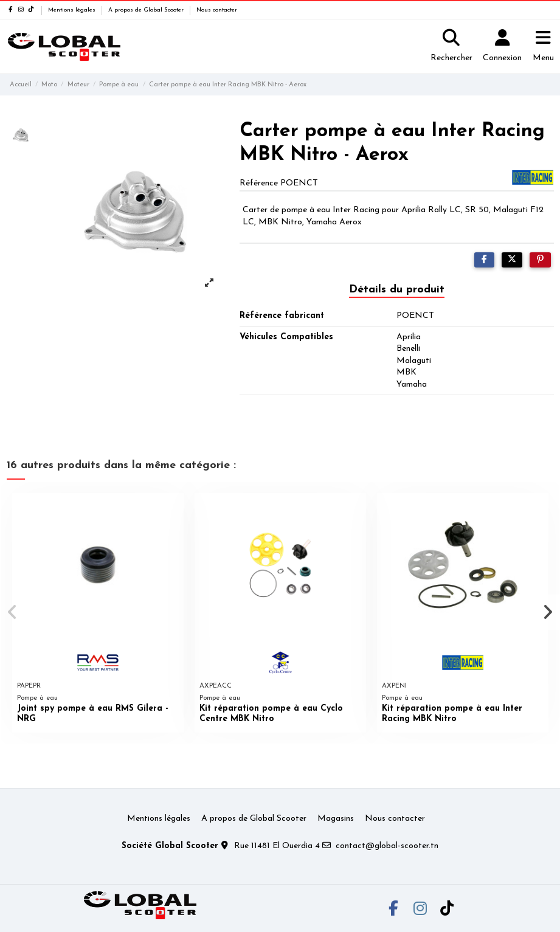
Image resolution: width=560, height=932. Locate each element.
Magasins (336, 819)
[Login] (502, 47)
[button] (13, 612)
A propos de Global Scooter (147, 10)
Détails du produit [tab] (397, 290)
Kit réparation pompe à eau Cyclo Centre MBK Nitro (271, 714)
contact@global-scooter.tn (387, 846)
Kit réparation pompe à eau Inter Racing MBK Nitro (452, 714)
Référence (259, 183)
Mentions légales (73, 10)
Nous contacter (217, 10)
